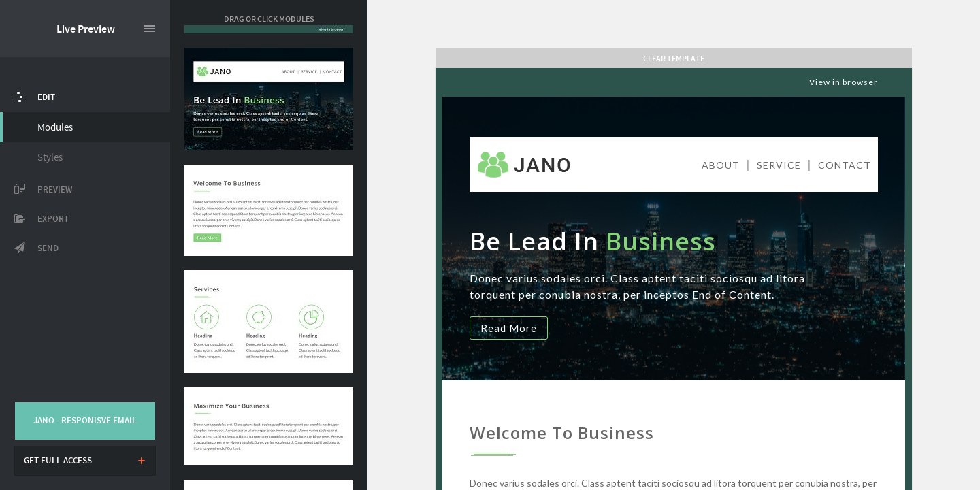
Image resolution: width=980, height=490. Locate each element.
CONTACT (845, 165)
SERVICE (779, 165)
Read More (509, 328)
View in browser (844, 82)
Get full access (58, 461)
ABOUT (721, 165)
